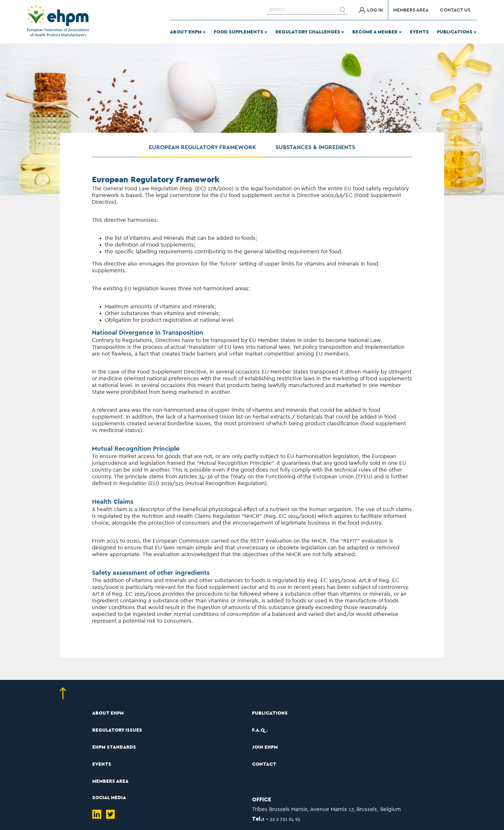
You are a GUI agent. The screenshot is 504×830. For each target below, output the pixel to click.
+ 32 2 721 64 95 (283, 819)
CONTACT (264, 764)
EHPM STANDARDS (114, 747)
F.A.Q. (260, 730)
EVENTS (102, 764)
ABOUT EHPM (108, 713)
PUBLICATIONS (270, 713)
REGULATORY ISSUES (117, 730)
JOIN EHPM (265, 747)
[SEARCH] (307, 10)
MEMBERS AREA (110, 781)
